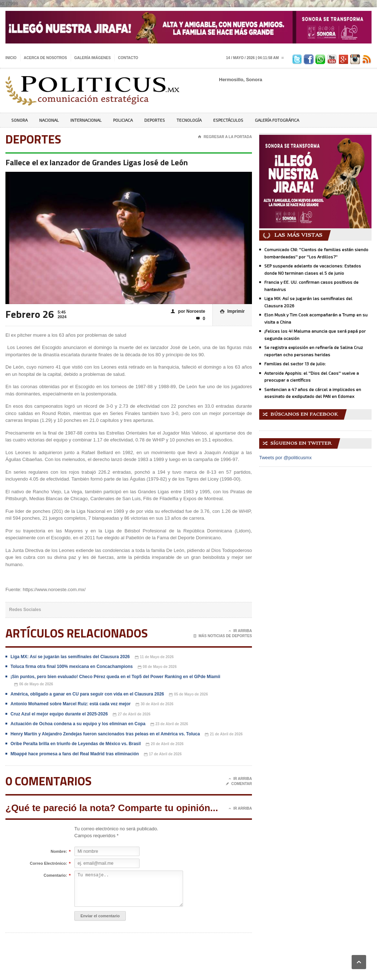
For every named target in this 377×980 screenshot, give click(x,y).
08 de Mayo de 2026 (157, 667)
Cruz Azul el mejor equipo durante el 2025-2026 (59, 714)
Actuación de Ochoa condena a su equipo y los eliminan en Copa (78, 724)
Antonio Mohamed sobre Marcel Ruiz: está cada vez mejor (71, 704)
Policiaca (123, 120)
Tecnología (189, 120)
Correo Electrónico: (48, 864)
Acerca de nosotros (45, 58)
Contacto (128, 58)
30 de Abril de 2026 (154, 704)
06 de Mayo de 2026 (34, 684)
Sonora (19, 120)
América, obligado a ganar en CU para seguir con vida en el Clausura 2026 (87, 694)
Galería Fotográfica (277, 120)
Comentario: (55, 876)
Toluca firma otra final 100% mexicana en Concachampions (72, 667)
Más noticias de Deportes (223, 636)
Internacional (86, 120)
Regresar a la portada (225, 137)
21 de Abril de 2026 (224, 734)
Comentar (239, 784)
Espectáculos (228, 120)
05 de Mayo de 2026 (188, 695)
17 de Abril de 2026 (163, 754)
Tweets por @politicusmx (285, 458)
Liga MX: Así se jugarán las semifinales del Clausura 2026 (70, 657)
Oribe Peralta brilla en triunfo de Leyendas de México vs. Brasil (76, 744)
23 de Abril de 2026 (169, 724)
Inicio (11, 58)
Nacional (49, 120)
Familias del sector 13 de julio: (295, 364)
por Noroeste (188, 312)
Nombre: (59, 852)
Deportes (155, 120)
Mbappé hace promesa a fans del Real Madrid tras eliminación (75, 754)
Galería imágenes (93, 58)
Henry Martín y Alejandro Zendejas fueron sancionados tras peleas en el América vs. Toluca (105, 734)
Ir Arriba (240, 631)
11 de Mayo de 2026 (154, 657)
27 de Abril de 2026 (132, 715)
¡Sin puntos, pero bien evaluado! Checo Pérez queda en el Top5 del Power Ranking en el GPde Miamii (115, 677)
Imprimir (232, 312)
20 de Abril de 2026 (165, 744)
